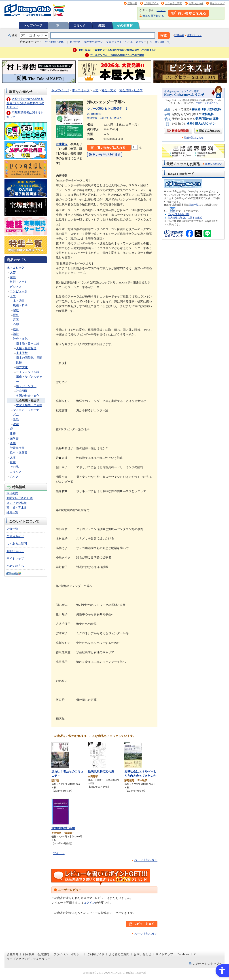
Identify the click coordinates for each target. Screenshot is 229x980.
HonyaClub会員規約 (179, 214)
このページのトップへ (208, 964)
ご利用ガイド (151, 3)
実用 (13, 277)
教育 (16, 329)
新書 (13, 462)
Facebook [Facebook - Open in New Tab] (183, 954)
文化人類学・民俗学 (29, 405)
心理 (16, 325)
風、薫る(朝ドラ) (160, 42)
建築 (13, 434)
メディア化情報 (17, 503)
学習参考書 (17, 448)
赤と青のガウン (93, 42)
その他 (14, 467)
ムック (14, 476)
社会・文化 (20, 339)
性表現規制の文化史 (101, 771)
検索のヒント (194, 35)
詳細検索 (179, 35)
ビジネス (16, 287)
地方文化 (22, 367)
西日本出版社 (95, 114)
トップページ (33, 25)
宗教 (16, 310)
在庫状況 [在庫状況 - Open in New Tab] (62, 144)
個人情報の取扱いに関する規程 (185, 218)
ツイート (59, 853)
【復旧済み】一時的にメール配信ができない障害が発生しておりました (117, 50)
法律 (16, 424)
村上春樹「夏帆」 (56, 42)
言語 (16, 320)
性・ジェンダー (26, 386)
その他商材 (125, 25)
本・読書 (19, 301)
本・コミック (15, 268)
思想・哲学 (20, 306)
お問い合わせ (196, 3)
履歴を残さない (214, 164)
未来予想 (22, 353)
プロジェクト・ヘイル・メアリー (126, 42)
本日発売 (12, 493)
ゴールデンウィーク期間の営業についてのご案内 (117, 55)
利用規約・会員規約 (36, 954)
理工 (13, 429)
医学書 (14, 438)
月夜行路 (75, 42)
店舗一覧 (132, 3)
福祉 (16, 334)
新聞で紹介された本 (20, 498)
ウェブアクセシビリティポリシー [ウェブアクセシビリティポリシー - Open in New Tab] (29, 959)
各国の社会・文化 (28, 396)
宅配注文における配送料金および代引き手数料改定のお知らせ (25, 103)
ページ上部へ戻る (146, 860)
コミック (80, 25)
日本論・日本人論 (28, 344)
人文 (13, 296)
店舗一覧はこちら (194, 138)
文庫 (13, 457)
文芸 (13, 272)
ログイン (161, 10)
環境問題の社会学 (63, 828)
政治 (16, 419)
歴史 (16, 315)
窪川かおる (106, 118)
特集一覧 (12, 512)
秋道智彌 (92, 118)
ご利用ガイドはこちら (207, 103)
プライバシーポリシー (68, 954)
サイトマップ (217, 3)
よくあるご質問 (173, 3)
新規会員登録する (153, 16)
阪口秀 (118, 118)
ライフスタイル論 (28, 372)
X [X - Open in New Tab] (195, 954)
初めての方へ (15, 566)
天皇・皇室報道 (26, 348)
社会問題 (22, 391)
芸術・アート (19, 282)
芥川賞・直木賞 (17, 508)
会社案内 (13, 954)
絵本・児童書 (19, 453)
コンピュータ (19, 291)
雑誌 (102, 25)
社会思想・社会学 (28, 401)
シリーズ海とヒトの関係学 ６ (108, 109)
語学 (13, 443)
